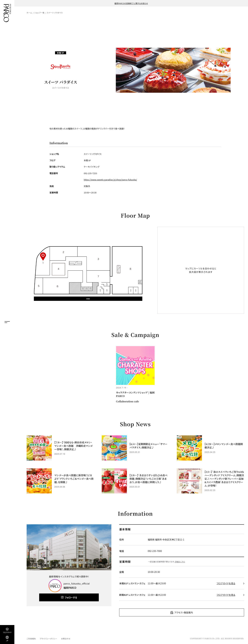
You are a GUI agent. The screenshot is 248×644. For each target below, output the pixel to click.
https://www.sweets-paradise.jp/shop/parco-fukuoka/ (110, 180)
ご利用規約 (31, 639)
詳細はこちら (180, 562)
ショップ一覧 (39, 13)
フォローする (71, 597)
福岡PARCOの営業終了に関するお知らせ (131, 3)
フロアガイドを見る (226, 583)
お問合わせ (66, 639)
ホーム (29, 13)
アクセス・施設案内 (184, 612)
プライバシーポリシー (48, 639)
